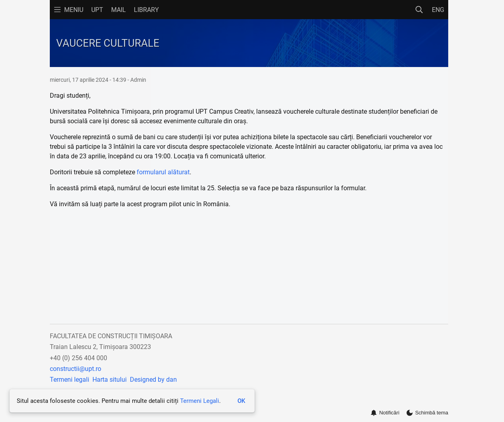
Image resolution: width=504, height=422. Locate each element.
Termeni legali (70, 380)
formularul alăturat (163, 172)
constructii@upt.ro (76, 369)
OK (241, 401)
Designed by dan (153, 380)
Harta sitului (110, 380)
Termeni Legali (200, 401)
